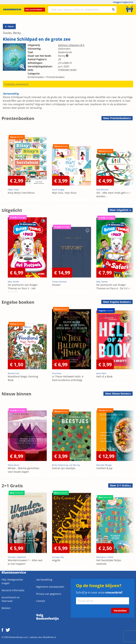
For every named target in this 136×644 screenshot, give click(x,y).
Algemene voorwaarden (50, 587)
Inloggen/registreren (123, 2)
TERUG (9, 26)
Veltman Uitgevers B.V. (71, 45)
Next (129, 154)
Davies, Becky (12, 33)
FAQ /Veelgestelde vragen (12, 581)
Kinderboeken (36, 77)
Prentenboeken (56, 77)
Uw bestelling (44, 580)
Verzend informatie (13, 590)
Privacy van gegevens (49, 594)
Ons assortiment (35, 10)
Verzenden (120, 611)
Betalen (6, 608)
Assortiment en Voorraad (11, 599)
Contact (41, 601)
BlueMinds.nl (50, 637)
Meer (116, 118)
